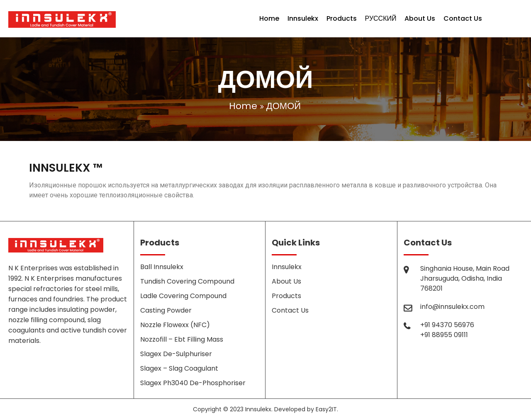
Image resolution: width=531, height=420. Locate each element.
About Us (420, 18)
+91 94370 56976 (447, 325)
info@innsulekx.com (452, 307)
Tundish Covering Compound (187, 281)
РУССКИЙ (381, 18)
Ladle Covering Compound (183, 296)
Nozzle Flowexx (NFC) (175, 325)
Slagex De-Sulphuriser (176, 354)
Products (342, 18)
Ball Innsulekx (162, 267)
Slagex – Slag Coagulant (179, 368)
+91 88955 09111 (444, 335)
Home (269, 18)
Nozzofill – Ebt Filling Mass (182, 339)
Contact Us (463, 18)
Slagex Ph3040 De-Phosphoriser (193, 383)
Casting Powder (166, 310)
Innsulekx (303, 18)
